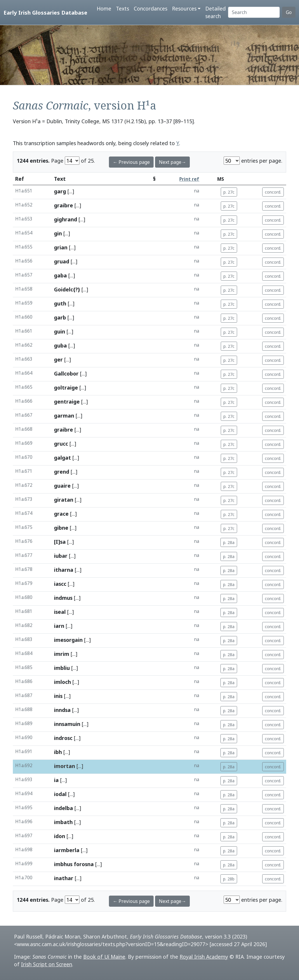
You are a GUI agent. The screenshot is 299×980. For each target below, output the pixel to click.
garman (64, 416)
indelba (64, 808)
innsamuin (67, 724)
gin (58, 233)
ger (58, 359)
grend (62, 472)
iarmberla (67, 850)
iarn (59, 626)
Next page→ (172, 162)
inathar (64, 878)
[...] (71, 191)
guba (60, 345)
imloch (62, 682)
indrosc (63, 738)
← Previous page (131, 162)
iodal (60, 794)
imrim (62, 654)
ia (56, 780)
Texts (122, 8)
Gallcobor (66, 373)
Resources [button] (184, 8)
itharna (64, 570)
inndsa (62, 710)
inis (58, 696)
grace (61, 514)
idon (60, 836)
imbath (63, 822)
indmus (63, 598)
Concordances (151, 8)
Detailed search (215, 12)
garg (60, 191)
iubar (61, 556)
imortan (65, 766)
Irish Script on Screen (47, 964)
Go (289, 12)
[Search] (254, 12)
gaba (60, 275)
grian (61, 247)
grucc (61, 444)
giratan (64, 500)
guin (60, 331)
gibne (61, 528)
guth (60, 303)
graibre (64, 205)
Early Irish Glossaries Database (45, 12)
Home (104, 8)
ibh (58, 752)
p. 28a (229, 542)
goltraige (66, 388)
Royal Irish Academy (204, 957)
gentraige (67, 402)
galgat (62, 458)
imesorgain (68, 640)
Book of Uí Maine (104, 957)
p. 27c (229, 192)
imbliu (62, 668)
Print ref (189, 179)
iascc (60, 584)
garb (60, 317)
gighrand (66, 219)
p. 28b (229, 879)
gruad (62, 261)
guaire (62, 486)
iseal (60, 612)
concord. (273, 192)
